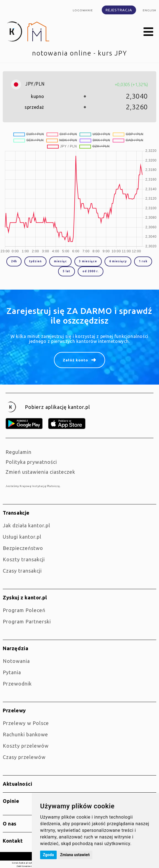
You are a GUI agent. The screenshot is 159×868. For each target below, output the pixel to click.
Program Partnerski (27, 621)
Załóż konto (75, 360)
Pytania (12, 672)
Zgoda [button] (48, 855)
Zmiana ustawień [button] (75, 855)
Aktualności (18, 784)
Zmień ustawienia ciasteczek (40, 472)
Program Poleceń (24, 610)
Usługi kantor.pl (22, 537)
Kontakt (13, 841)
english (149, 10)
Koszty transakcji (24, 559)
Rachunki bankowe (25, 734)
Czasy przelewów (24, 757)
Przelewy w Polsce (26, 723)
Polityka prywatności (31, 462)
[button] (148, 32)
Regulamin (19, 452)
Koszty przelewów (26, 746)
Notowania (16, 661)
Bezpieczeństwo (23, 548)
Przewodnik (17, 684)
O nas (10, 824)
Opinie (11, 801)
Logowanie (83, 10)
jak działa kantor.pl (27, 525)
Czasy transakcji (22, 571)
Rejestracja (119, 10)
